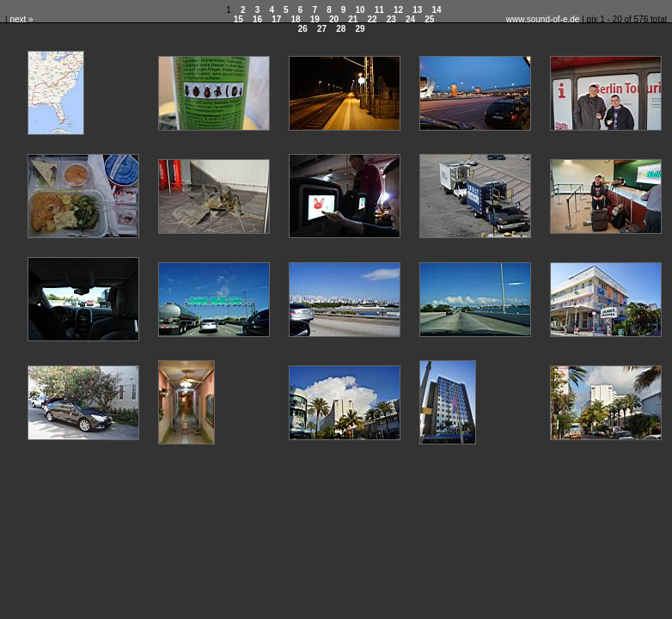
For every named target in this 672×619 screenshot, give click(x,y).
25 (429, 19)
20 (334, 19)
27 (322, 29)
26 (303, 29)
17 (276, 19)
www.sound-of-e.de (543, 19)
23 (391, 19)
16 (257, 19)
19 (315, 19)
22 (372, 19)
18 (295, 19)
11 (379, 10)
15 (238, 19)
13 (417, 10)
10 (360, 10)
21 (353, 19)
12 (398, 10)
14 (437, 10)
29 (360, 29)
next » (21, 19)
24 (410, 19)
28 (341, 29)
